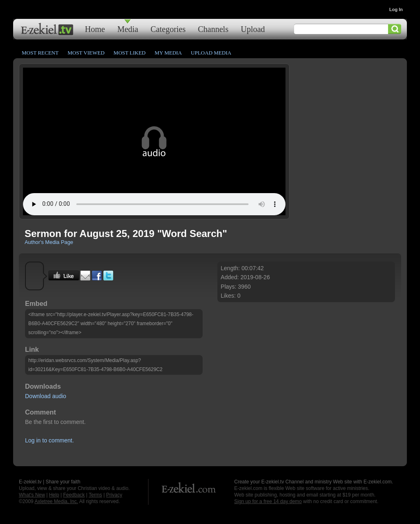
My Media (168, 53)
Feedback (74, 495)
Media (128, 29)
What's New (32, 495)
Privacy (114, 495)
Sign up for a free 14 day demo (268, 501)
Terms (95, 495)
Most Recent (40, 53)
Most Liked (130, 53)
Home (95, 29)
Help (54, 495)
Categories (168, 29)
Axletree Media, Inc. (56, 501)
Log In (396, 9)
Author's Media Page (49, 242)
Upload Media (211, 53)
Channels (213, 29)
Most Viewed (86, 53)
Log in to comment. (49, 440)
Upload (253, 29)
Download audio (46, 396)
